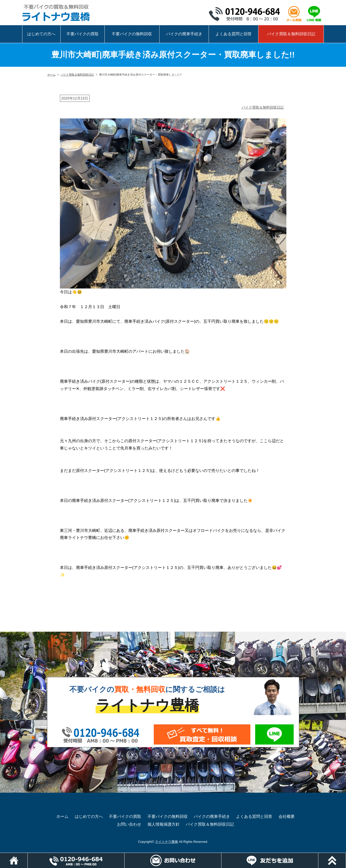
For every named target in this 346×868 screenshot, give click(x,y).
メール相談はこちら (294, 14)
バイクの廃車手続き (184, 34)
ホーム (51, 75)
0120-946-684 (246, 14)
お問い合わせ (129, 824)
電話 (124, 855)
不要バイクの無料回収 (132, 34)
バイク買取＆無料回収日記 (291, 34)
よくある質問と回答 (234, 34)
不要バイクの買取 (83, 34)
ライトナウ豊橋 (166, 842)
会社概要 (287, 816)
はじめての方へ (41, 34)
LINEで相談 (314, 14)
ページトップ (346, 855)
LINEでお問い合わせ (275, 734)
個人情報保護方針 (164, 824)
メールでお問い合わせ (202, 734)
